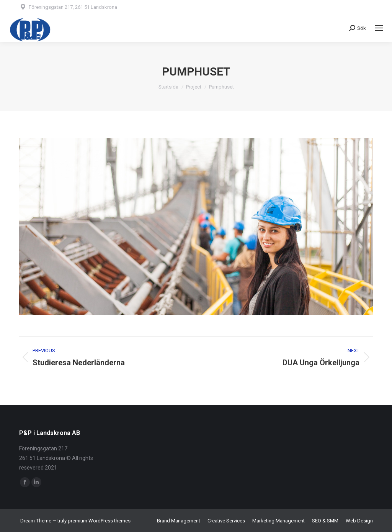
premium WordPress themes (99, 521)
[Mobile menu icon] (379, 28)
